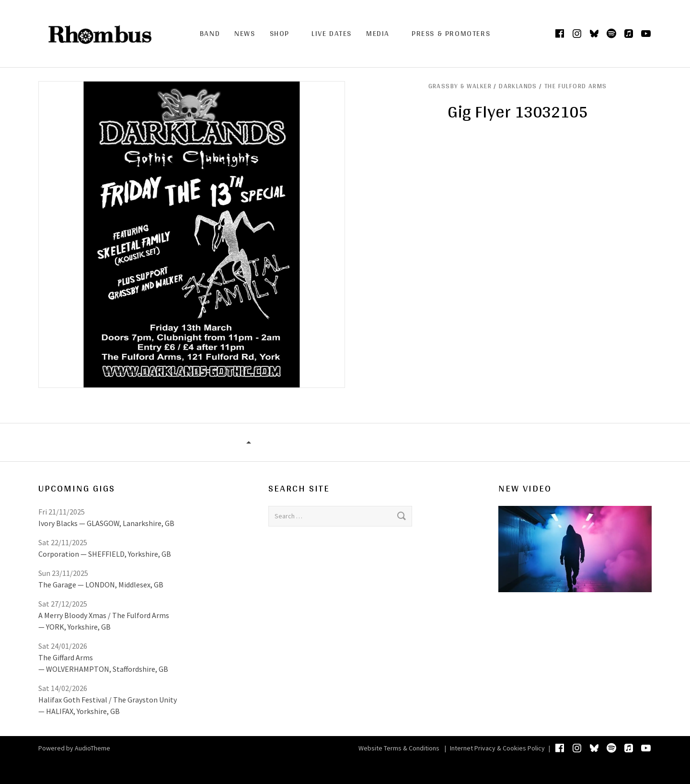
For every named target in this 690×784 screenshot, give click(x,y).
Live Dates (332, 33)
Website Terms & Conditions (399, 748)
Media (378, 33)
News (245, 33)
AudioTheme (92, 748)
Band (210, 33)
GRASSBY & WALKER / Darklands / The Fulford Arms (518, 86)
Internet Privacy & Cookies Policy (497, 748)
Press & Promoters (451, 33)
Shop (280, 33)
